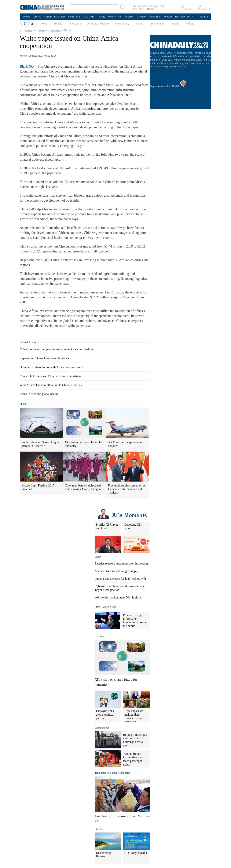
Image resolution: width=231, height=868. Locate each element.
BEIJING (27, 66)
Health (175, 24)
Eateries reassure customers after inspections (122, 563)
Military (190, 24)
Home (28, 31)
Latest (98, 557)
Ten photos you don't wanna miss (112, 773)
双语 (141, 9)
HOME (27, 17)
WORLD (48, 17)
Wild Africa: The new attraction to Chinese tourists (51, 385)
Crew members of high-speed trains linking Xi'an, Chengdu (83, 487)
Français (150, 9)
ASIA (162, 6)
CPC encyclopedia (136, 853)
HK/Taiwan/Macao (98, 24)
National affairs (60, 31)
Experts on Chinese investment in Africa (44, 358)
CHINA (37, 17)
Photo (23, 404)
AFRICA (154, 6)
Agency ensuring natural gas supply (116, 571)
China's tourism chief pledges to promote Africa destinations (56, 349)
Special (99, 829)
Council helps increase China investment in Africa (50, 376)
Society (58, 24)
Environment (158, 24)
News (44, 24)
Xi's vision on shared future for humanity (84, 444)
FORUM (168, 17)
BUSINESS (60, 17)
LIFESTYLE (74, 17)
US (134, 6)
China (40, 31)
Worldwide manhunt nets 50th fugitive (118, 597)
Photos (140, 24)
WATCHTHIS (115, 17)
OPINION (142, 17)
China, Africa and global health (39, 394)
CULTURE (88, 17)
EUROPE (143, 6)
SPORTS (129, 17)
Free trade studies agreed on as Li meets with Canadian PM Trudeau (127, 489)
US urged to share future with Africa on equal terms (51, 367)
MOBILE (204, 17)
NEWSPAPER (182, 17)
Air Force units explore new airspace (125, 444)
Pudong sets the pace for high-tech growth (120, 579)
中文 (135, 9)
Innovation (75, 24)
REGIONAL (155, 17)
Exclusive (100, 636)
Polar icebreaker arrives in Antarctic (40, 444)
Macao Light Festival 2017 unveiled (38, 487)
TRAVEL (102, 17)
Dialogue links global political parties (105, 715)
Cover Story (122, 24)
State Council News (105, 607)
